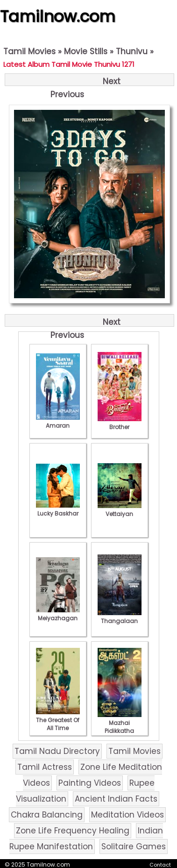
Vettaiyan (120, 510)
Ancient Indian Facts (116, 799)
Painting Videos (90, 783)
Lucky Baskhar (58, 509)
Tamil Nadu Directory (57, 751)
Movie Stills (86, 51)
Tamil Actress (45, 767)
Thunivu (132, 51)
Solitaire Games (134, 846)
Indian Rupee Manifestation (86, 839)
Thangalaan (120, 617)
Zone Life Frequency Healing (73, 831)
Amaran (58, 422)
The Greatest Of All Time (58, 720)
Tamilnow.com (58, 16)
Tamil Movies (29, 51)
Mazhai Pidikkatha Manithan (120, 727)
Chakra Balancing (47, 815)
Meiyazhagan (58, 614)
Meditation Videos (127, 815)
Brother (120, 423)
